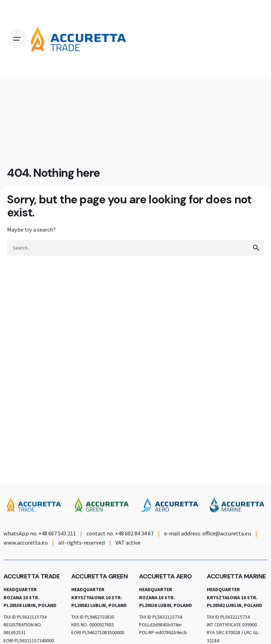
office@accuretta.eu (227, 533)
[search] (256, 248)
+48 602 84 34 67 (134, 533)
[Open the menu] (17, 39)
